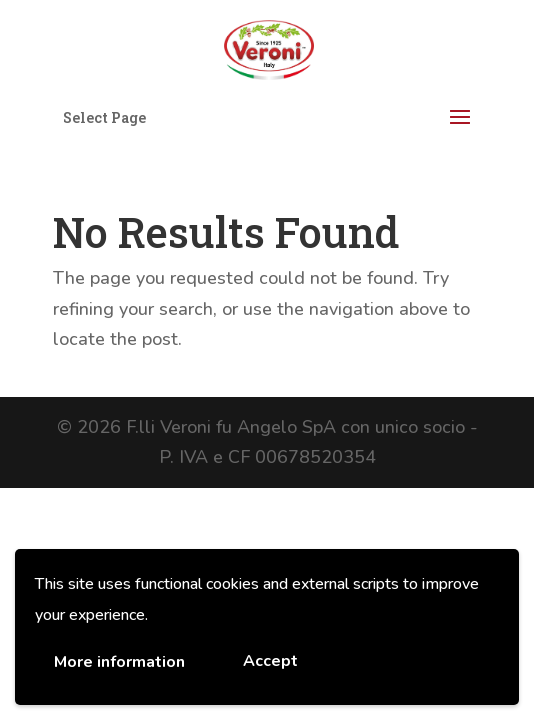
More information (119, 662)
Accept (270, 661)
